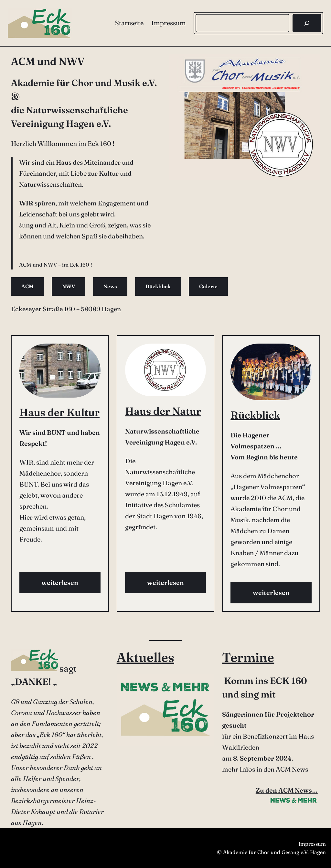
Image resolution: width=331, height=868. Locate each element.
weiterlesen (60, 582)
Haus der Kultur (59, 412)
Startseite (129, 23)
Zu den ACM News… (287, 790)
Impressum (312, 844)
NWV (69, 286)
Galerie (208, 286)
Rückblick (158, 286)
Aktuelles (145, 657)
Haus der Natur (163, 411)
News (110, 286)
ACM (27, 286)
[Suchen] (307, 23)
